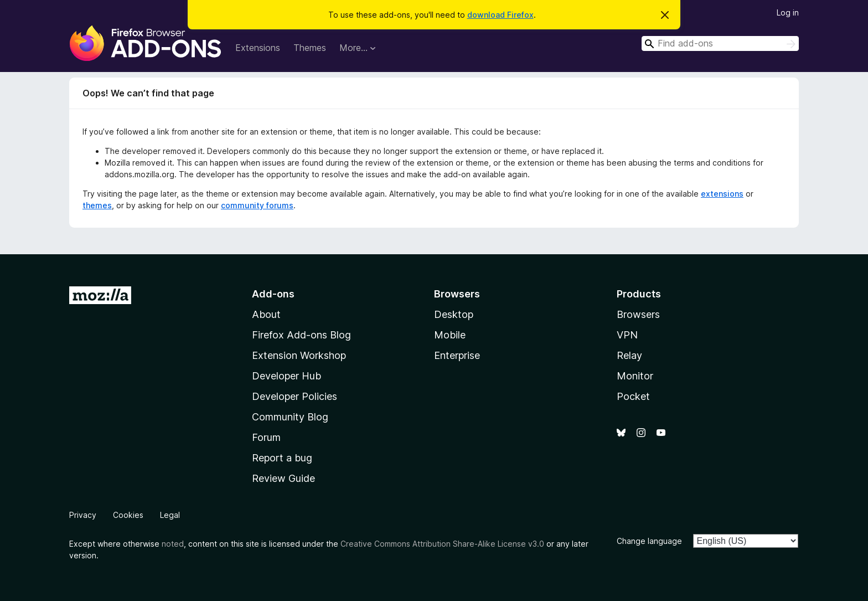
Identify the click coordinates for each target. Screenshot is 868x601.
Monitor (635, 376)
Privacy (83, 515)
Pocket (633, 396)
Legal (170, 515)
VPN (627, 335)
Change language (649, 541)
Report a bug (282, 458)
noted (173, 544)
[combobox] (720, 43)
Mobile (450, 335)
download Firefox (500, 15)
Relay (629, 355)
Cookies (128, 515)
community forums (257, 205)
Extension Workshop (299, 355)
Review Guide (283, 478)
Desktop (454, 314)
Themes (310, 48)
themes (97, 205)
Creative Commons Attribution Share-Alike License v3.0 (442, 544)
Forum (266, 437)
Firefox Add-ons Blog (301, 335)
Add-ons (273, 294)
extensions (722, 194)
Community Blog (290, 417)
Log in (788, 12)
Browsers (638, 314)
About (266, 314)
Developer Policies (294, 396)
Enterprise (457, 355)
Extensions (258, 48)
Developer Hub (286, 376)
